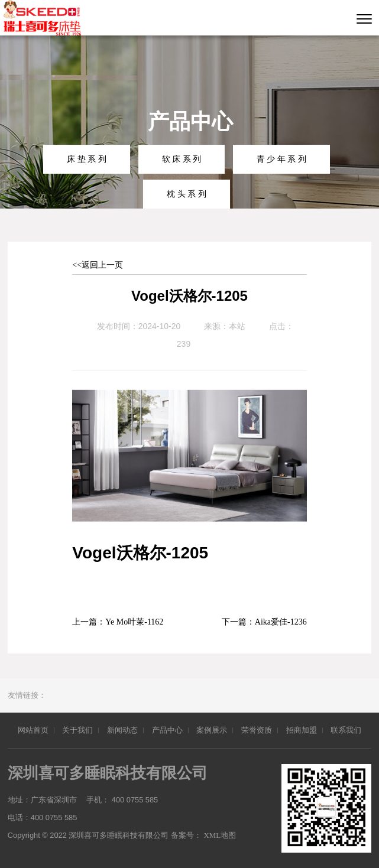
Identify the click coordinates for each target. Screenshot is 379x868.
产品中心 (167, 730)
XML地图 (221, 835)
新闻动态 (122, 730)
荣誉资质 (257, 730)
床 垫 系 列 (87, 159)
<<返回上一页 (98, 265)
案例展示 (212, 730)
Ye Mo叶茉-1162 (134, 622)
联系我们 (346, 730)
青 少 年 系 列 (281, 159)
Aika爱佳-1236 (281, 622)
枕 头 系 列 (187, 194)
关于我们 (77, 730)
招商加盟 (302, 730)
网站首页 (33, 730)
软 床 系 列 (182, 159)
